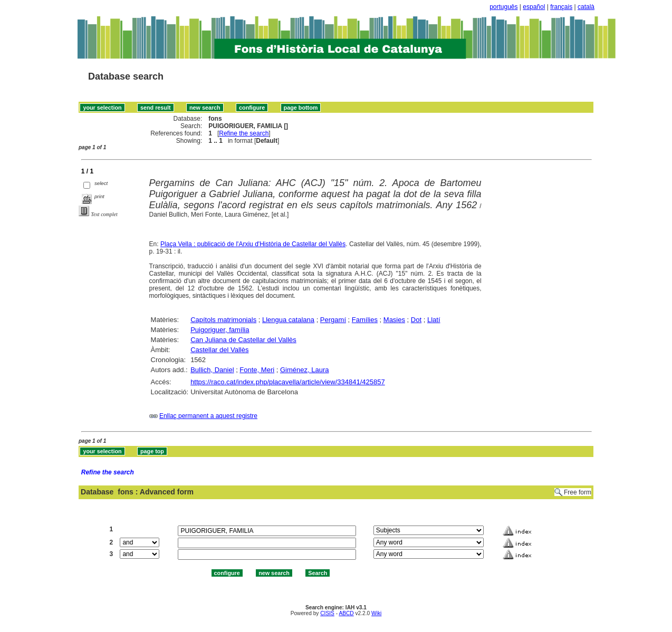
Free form (578, 492)
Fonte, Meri (257, 370)
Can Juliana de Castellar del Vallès (243, 340)
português (503, 7)
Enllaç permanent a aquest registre (208, 416)
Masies (394, 320)
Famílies (365, 320)
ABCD (346, 613)
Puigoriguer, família (220, 330)
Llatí (434, 320)
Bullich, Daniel (212, 370)
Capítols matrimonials (223, 320)
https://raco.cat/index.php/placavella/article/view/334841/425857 (288, 382)
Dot (416, 320)
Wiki (376, 613)
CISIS (327, 613)
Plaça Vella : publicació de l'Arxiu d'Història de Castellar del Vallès (253, 244)
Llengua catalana (288, 320)
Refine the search (244, 133)
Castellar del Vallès (219, 350)
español (534, 7)
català (586, 7)
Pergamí (333, 320)
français (561, 7)
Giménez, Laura (305, 370)
